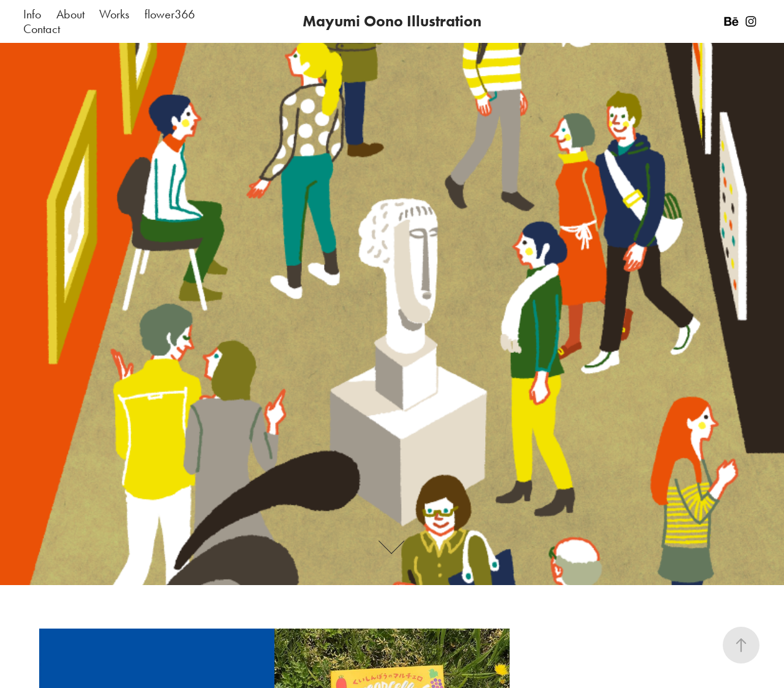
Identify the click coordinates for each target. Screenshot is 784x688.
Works (114, 14)
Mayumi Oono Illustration (392, 21)
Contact (42, 29)
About (70, 14)
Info (32, 14)
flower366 (170, 14)
